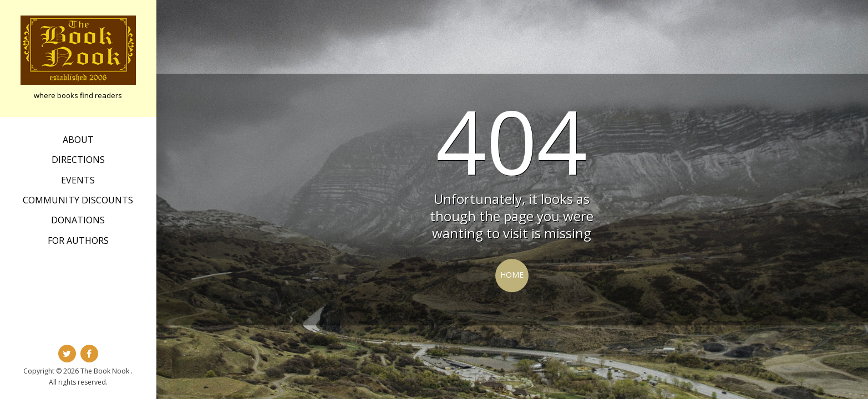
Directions (78, 160)
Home (512, 275)
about (78, 140)
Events (78, 180)
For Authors (78, 241)
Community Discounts (78, 200)
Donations (78, 220)
